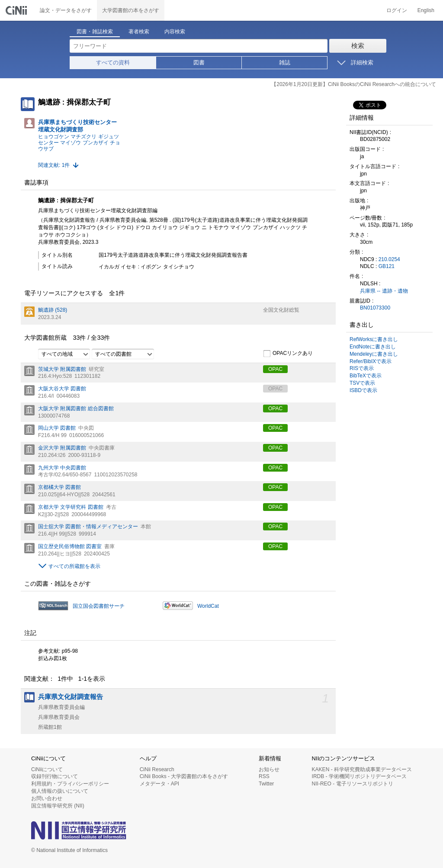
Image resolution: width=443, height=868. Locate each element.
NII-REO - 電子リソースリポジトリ (353, 784)
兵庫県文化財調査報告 (71, 697)
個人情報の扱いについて (60, 791)
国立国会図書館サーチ (99, 606)
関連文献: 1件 (54, 165)
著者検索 (139, 32)
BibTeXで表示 (366, 376)
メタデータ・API (159, 784)
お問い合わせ (47, 798)
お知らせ (269, 769)
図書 (199, 62)
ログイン (397, 10)
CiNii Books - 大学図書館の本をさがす (184, 776)
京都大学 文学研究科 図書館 (71, 507)
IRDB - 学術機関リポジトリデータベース (359, 776)
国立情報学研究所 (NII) (58, 806)
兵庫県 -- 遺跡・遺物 (384, 291)
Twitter (266, 784)
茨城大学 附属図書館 (62, 369)
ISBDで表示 (363, 390)
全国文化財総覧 (281, 310)
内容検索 (175, 32)
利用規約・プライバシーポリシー (70, 784)
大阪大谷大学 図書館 (62, 389)
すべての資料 (113, 62)
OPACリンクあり (288, 354)
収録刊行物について (55, 776)
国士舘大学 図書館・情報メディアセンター (88, 527)
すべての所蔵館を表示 (74, 566)
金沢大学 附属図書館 (62, 448)
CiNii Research (157, 769)
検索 (358, 46)
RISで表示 (362, 368)
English (426, 10)
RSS (264, 776)
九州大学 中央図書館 (62, 468)
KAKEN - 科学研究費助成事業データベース (362, 769)
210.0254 (389, 259)
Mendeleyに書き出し (374, 354)
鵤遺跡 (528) (53, 310)
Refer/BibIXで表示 (371, 361)
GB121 (387, 266)
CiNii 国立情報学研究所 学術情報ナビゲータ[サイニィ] (17, 10)
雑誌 (285, 62)
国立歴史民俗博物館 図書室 (70, 546)
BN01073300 (375, 308)
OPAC (275, 369)
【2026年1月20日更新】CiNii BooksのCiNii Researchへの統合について (354, 84)
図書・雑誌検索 (95, 32)
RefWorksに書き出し (374, 339)
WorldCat (208, 606)
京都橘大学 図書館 (59, 487)
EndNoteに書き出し (373, 347)
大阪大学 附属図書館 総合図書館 (76, 408)
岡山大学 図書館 (57, 428)
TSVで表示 (362, 383)
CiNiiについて (47, 769)
